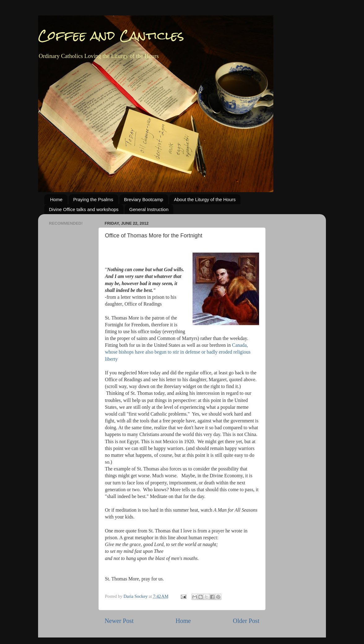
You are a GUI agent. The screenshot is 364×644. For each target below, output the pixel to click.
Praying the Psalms (93, 199)
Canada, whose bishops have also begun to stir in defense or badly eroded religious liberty (178, 352)
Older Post (246, 621)
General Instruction (149, 209)
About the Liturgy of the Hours (205, 199)
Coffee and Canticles (111, 35)
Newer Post (119, 621)
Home (56, 199)
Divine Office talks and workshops (84, 209)
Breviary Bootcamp (144, 199)
